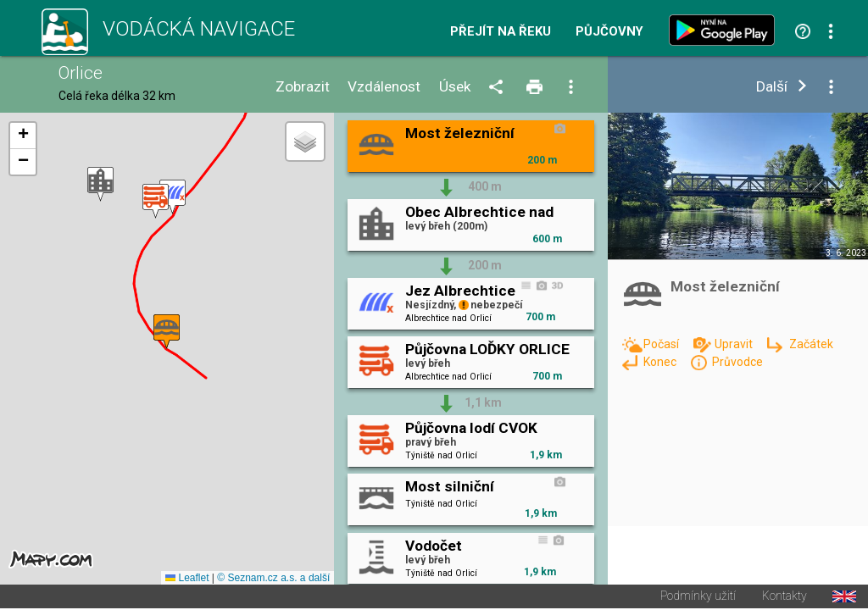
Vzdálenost (384, 87)
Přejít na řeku (501, 32)
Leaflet (187, 579)
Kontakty (785, 598)
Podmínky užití (698, 598)
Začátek (811, 344)
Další (772, 87)
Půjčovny (609, 32)
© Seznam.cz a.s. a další (273, 579)
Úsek (455, 87)
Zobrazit (303, 87)
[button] (100, 185)
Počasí (662, 344)
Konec (661, 362)
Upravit (735, 344)
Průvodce (737, 362)
